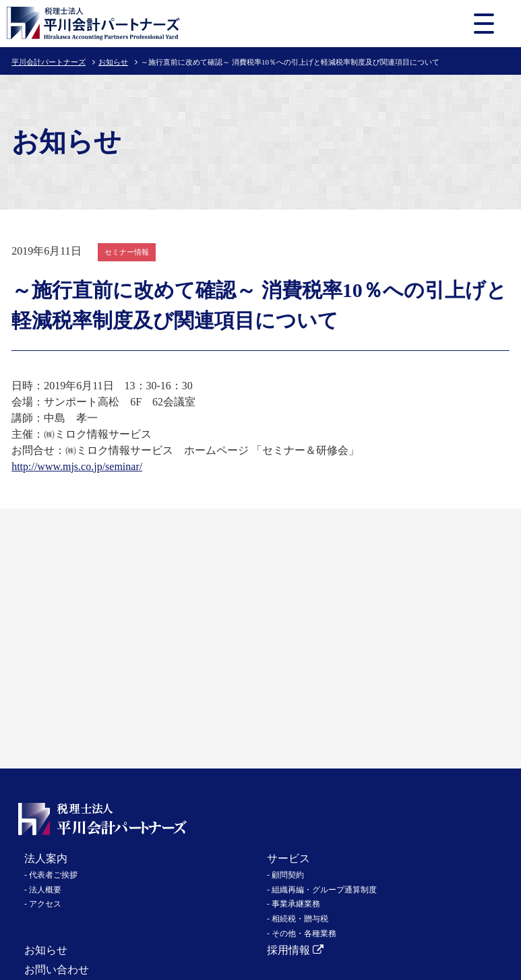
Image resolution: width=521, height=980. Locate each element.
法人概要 (45, 890)
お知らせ (113, 62)
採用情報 (295, 950)
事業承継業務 (296, 904)
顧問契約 (288, 875)
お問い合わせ (57, 970)
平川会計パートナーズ (49, 62)
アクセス (45, 904)
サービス (288, 858)
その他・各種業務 (304, 934)
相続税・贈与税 (300, 919)
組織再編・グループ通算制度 (324, 890)
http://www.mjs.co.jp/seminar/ (77, 466)
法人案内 (46, 858)
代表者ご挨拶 (53, 875)
